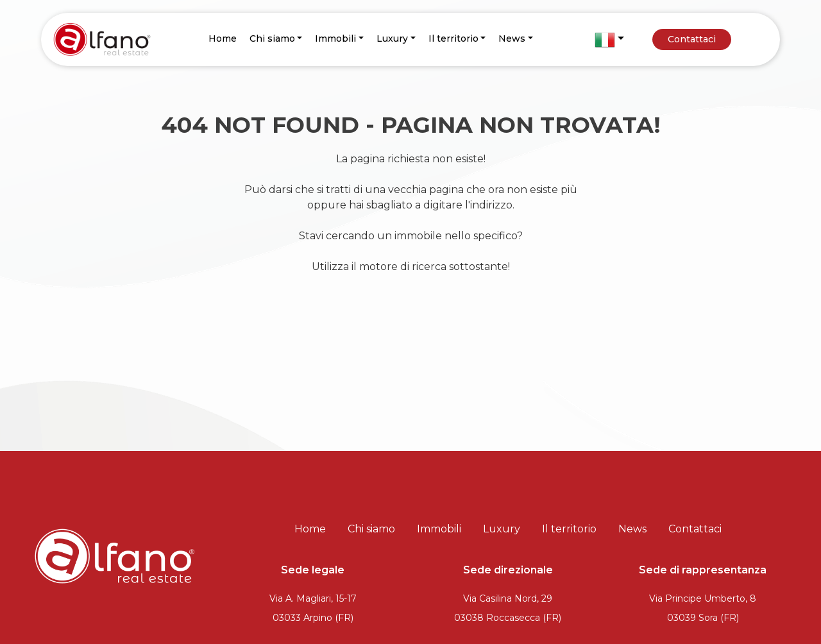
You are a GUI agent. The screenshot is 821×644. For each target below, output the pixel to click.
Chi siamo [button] (272, 38)
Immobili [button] (335, 38)
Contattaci (692, 39)
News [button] (512, 38)
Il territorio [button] (453, 38)
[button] (609, 40)
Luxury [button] (392, 38)
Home (223, 38)
